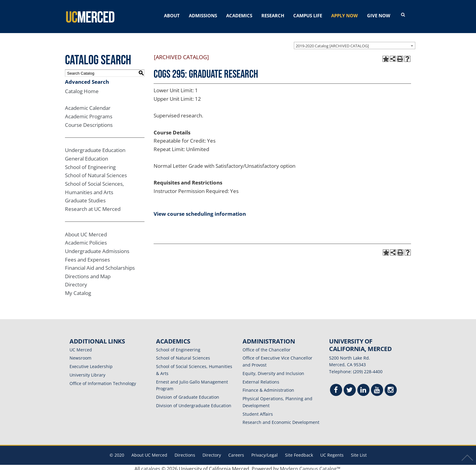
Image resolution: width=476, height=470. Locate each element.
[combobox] (355, 43)
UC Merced (81, 347)
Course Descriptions (89, 122)
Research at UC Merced (93, 206)
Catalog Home (82, 88)
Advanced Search (87, 79)
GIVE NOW (379, 15)
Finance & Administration (268, 387)
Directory (76, 282)
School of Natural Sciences (96, 172)
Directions (185, 452)
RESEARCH (273, 15)
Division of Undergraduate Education (194, 403)
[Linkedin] (363, 388)
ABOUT (172, 15)
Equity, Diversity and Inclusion (273, 371)
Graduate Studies (85, 198)
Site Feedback (299, 452)
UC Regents (332, 452)
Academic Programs (89, 114)
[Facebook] (336, 388)
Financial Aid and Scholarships (100, 265)
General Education (87, 156)
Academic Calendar (88, 105)
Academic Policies (86, 240)
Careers (236, 452)
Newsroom (80, 355)
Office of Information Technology (103, 381)
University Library (87, 372)
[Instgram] (391, 388)
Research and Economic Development (281, 419)
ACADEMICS (239, 15)
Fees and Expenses (87, 257)
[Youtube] (377, 388)
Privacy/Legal (265, 452)
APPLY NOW (345, 15)
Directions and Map (88, 274)
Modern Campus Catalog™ (310, 466)
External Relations (261, 379)
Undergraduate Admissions (97, 248)
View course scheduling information (200, 211)
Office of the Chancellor (267, 347)
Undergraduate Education (95, 147)
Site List (359, 452)
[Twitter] (350, 388)
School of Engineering (90, 164)
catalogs (151, 466)
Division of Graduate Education (188, 394)
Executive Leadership (91, 364)
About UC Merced (86, 232)
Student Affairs (258, 411)
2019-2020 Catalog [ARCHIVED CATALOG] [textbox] (332, 43)
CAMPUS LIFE (308, 15)
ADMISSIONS (203, 15)
